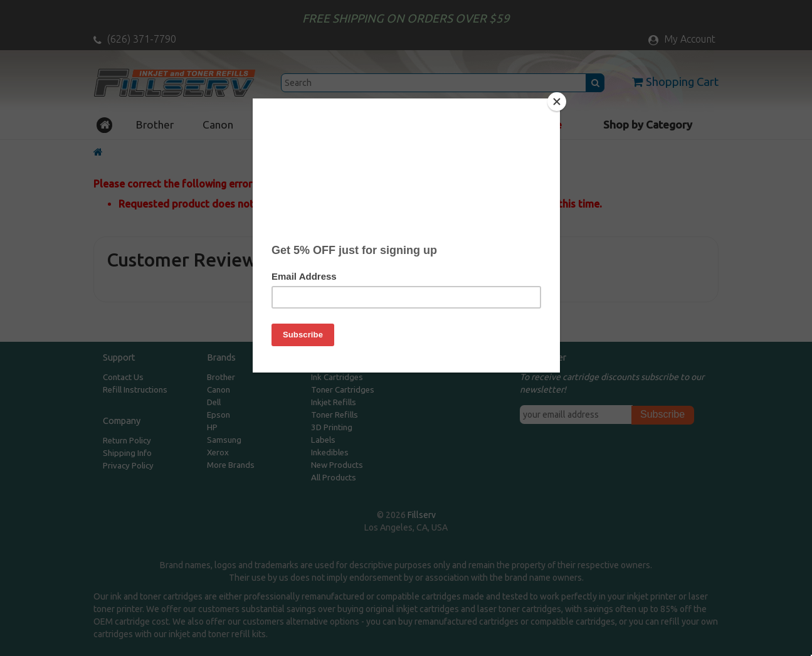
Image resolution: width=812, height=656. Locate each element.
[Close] (557, 102)
